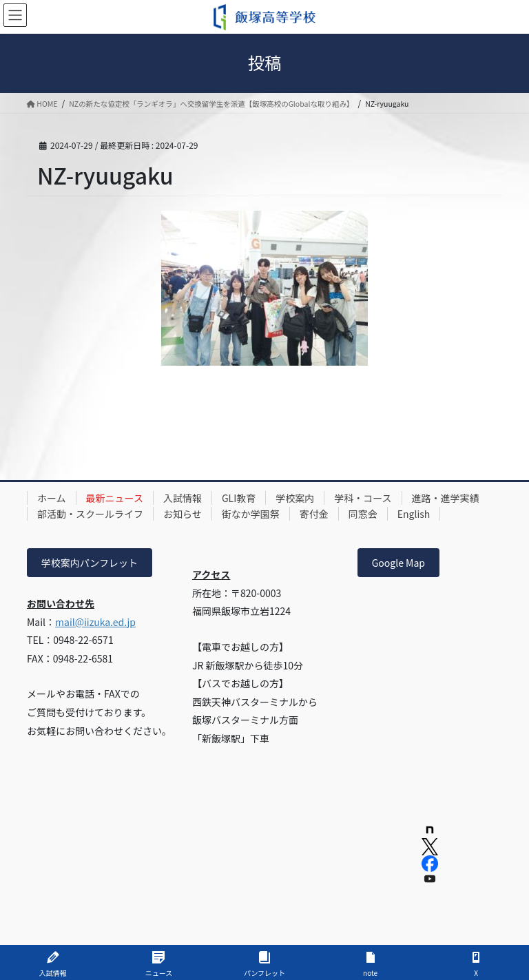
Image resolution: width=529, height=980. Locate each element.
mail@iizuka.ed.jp (95, 622)
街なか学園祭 (251, 514)
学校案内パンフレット (90, 563)
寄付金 (314, 514)
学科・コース (363, 498)
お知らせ (183, 514)
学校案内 (295, 498)
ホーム (52, 498)
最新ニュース (115, 498)
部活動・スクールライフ (90, 514)
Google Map (398, 563)
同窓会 (363, 514)
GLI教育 (239, 498)
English (414, 514)
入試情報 (183, 498)
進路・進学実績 (446, 498)
